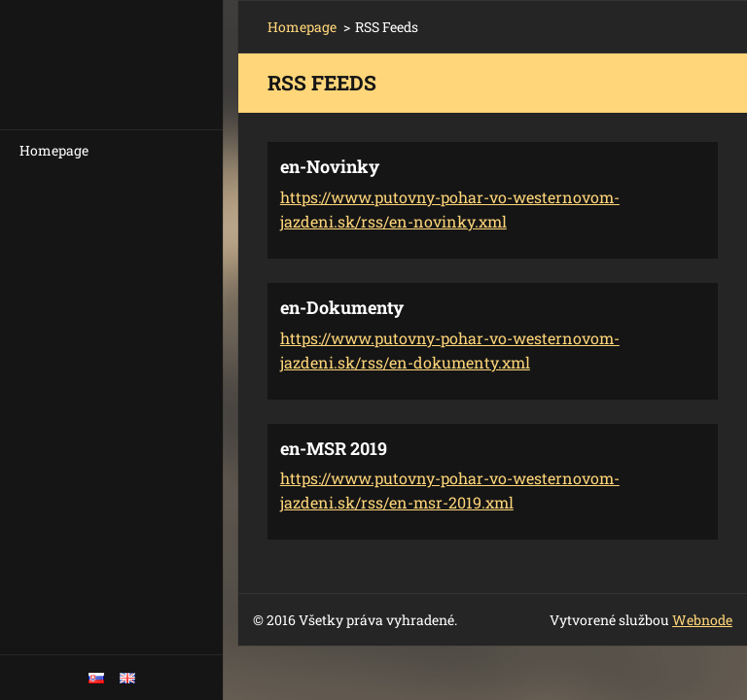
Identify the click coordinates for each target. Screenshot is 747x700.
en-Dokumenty (342, 307)
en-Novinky (330, 166)
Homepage (54, 150)
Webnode (702, 620)
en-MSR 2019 (334, 448)
